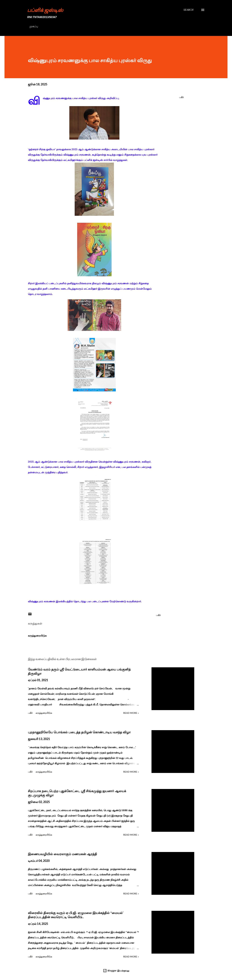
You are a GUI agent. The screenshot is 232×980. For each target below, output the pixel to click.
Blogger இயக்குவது (116, 971)
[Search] (188, 10)
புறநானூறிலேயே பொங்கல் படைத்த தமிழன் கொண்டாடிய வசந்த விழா (79, 732)
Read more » (131, 713)
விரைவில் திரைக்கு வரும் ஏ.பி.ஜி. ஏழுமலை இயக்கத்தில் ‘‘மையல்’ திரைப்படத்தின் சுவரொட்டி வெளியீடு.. (76, 915)
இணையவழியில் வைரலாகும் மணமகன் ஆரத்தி (62, 854)
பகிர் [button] (181, 97)
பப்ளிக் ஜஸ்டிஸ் (45, 10)
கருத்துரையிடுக (37, 636)
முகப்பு (34, 26)
